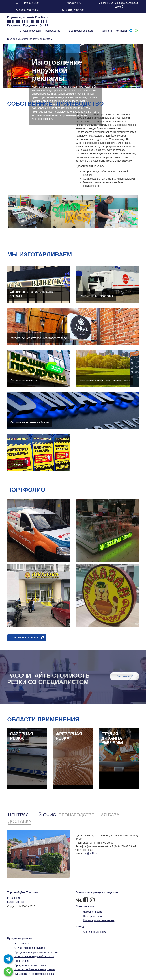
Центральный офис (32, 815)
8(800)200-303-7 (29, 10)
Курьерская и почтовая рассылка (34, 974)
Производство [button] (64, 31)
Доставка (20, 821)
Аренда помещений (95, 932)
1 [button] (73, 230)
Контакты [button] (121, 31)
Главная (11, 39)
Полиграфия (22, 961)
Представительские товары (31, 965)
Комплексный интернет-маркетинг (35, 969)
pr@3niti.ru (75, 3)
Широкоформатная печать (99, 920)
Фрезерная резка (93, 916)
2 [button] (78, 230)
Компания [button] (107, 31)
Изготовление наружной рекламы (34, 956)
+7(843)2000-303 (74, 10)
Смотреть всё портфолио (27, 637)
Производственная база (89, 815)
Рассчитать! (124, 676)
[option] (29, 211)
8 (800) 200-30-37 (17, 902)
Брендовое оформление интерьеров (36, 952)
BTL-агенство (22, 944)
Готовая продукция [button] (42, 31)
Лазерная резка (92, 912)
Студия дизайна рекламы (30, 948)
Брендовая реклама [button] (87, 31)
